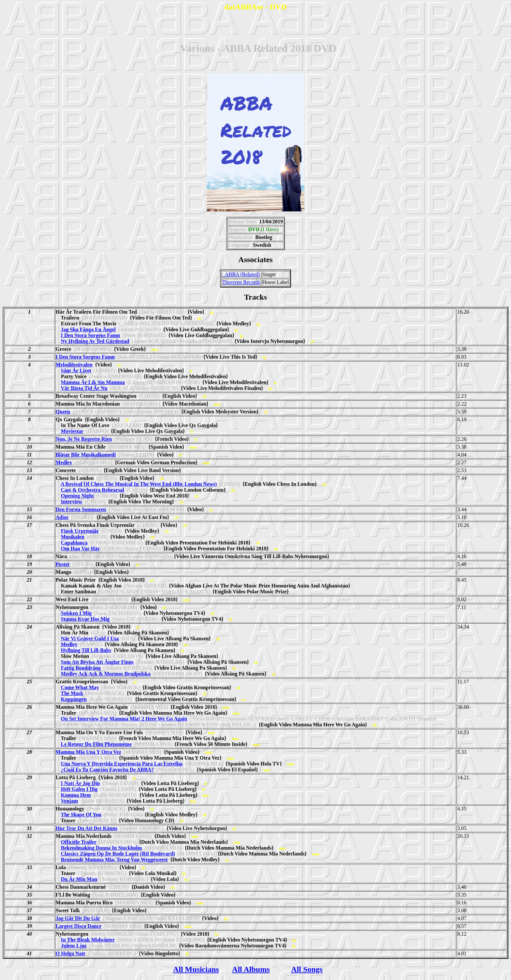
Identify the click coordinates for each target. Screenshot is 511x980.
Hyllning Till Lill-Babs (86, 650)
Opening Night (77, 496)
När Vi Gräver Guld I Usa (90, 638)
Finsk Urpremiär (80, 531)
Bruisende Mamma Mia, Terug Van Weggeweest (114, 860)
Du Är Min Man (79, 879)
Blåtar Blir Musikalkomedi (86, 455)
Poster (63, 564)
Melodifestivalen (74, 365)
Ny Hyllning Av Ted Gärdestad (95, 341)
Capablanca (74, 543)
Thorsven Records (241, 282)
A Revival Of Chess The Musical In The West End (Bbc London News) (139, 484)
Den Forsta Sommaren (81, 509)
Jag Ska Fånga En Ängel (88, 329)
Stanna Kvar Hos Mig (85, 619)
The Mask (72, 693)
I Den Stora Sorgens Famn (90, 335)
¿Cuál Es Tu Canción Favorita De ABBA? (107, 770)
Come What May (80, 687)
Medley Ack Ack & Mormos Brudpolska (106, 674)
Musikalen (73, 537)
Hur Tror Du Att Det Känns (87, 828)
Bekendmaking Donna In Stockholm (102, 848)
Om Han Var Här (80, 549)
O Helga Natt (71, 953)
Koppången (74, 699)
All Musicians (196, 969)
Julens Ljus (74, 946)
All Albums (251, 969)
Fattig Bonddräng (81, 668)
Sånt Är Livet (76, 371)
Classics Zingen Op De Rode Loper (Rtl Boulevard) (118, 854)
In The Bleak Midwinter (88, 940)
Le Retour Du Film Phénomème (96, 744)
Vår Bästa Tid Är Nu (84, 388)
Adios (62, 517)
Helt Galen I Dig (79, 789)
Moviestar (72, 431)
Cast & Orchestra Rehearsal (93, 490)
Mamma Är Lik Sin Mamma (93, 382)
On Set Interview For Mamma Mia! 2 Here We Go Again (124, 719)
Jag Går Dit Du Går (78, 918)
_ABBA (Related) (241, 274)
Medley (64, 462)
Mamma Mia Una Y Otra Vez (88, 752)
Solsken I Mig (76, 613)
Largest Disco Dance (79, 926)
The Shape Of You (81, 815)
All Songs (307, 969)
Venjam (70, 801)
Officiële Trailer (79, 842)
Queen (63, 412)
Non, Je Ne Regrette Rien (84, 439)
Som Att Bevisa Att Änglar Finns (97, 662)
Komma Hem (76, 795)
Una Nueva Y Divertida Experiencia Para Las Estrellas (122, 764)
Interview (72, 502)
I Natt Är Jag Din (80, 783)
